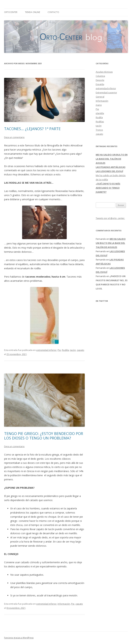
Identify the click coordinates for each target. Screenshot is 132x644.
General (100, 97)
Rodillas (100, 122)
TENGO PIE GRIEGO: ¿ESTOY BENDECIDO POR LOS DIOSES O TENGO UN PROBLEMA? (44, 436)
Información (64, 604)
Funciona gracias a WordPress (19, 638)
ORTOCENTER (11, 12)
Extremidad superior (106, 93)
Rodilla (65, 350)
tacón (73, 350)
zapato (81, 350)
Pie (59, 350)
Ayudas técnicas (104, 72)
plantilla (100, 113)
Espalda (100, 84)
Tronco (99, 130)
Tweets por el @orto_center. (110, 218)
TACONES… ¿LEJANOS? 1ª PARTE (32, 129)
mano (99, 105)
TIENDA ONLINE (32, 12)
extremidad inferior (46, 350)
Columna (100, 76)
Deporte (100, 80)
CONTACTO (53, 12)
